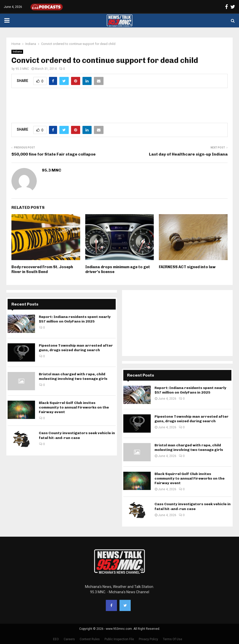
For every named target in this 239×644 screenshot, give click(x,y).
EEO (56, 639)
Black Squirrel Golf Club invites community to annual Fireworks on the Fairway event (74, 407)
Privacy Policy (148, 639)
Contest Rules (90, 639)
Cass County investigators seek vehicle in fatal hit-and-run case (77, 435)
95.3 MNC (22, 69)
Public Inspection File (119, 639)
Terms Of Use (173, 639)
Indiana (17, 52)
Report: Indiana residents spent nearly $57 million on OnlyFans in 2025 (75, 319)
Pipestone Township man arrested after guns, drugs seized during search (76, 348)
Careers (69, 639)
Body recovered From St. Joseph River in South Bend (42, 269)
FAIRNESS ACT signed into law (187, 267)
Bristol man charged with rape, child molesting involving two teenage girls (73, 376)
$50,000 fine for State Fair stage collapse (54, 154)
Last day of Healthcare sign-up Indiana (188, 154)
